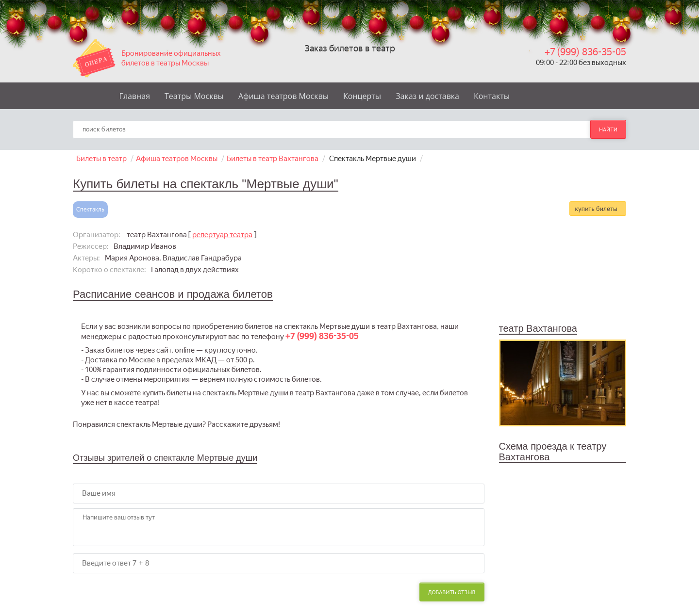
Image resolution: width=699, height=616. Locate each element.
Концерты (362, 96)
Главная (135, 96)
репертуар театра (222, 235)
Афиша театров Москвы (283, 96)
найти (608, 129)
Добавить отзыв (452, 592)
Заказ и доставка (427, 96)
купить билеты (596, 209)
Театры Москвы (194, 96)
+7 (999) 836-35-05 (585, 52)
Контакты (492, 96)
